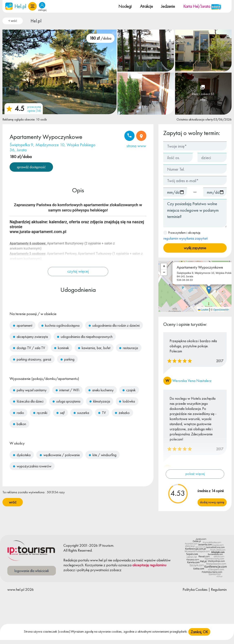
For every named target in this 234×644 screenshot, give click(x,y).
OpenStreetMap (222, 310)
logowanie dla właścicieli (32, 571)
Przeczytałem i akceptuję (185, 236)
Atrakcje (146, 6)
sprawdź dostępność (31, 167)
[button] (32, 6)
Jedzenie (168, 6)
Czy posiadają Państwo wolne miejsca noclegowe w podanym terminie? (195, 213)
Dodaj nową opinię (212, 502)
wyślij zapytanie (195, 248)
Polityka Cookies (195, 589)
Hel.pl (36, 21)
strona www (136, 146)
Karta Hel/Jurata (202, 6)
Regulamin (219, 589)
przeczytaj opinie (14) (34, 109)
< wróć (13, 21)
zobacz (69, 570)
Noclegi (125, 6)
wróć (13, 502)
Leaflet (203, 310)
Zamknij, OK (199, 632)
